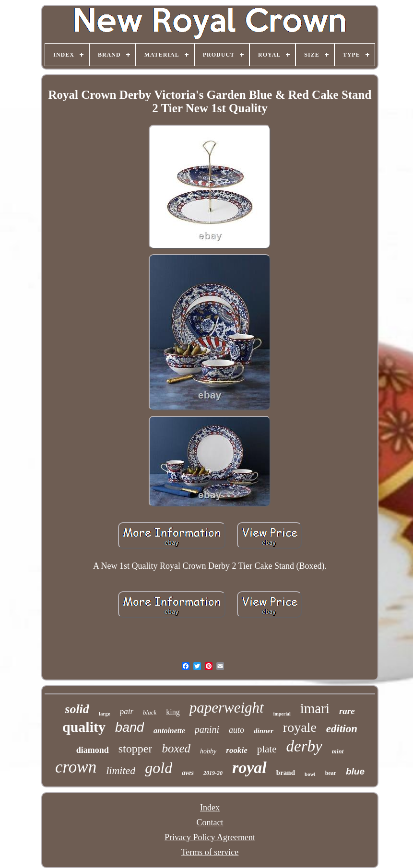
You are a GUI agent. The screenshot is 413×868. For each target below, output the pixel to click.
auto (236, 730)
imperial (282, 714)
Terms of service (210, 852)
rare (347, 711)
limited (121, 770)
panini (207, 729)
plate (267, 749)
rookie (236, 750)
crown (76, 767)
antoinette (169, 731)
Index (210, 808)
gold (159, 768)
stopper (136, 749)
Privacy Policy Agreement (210, 837)
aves (188, 773)
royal (249, 768)
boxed (176, 748)
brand (286, 773)
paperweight (227, 708)
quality (84, 727)
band (130, 727)
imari (315, 708)
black (150, 712)
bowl (310, 774)
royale (300, 727)
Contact (210, 822)
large (105, 714)
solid (77, 709)
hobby (208, 751)
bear (331, 773)
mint (338, 751)
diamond (93, 750)
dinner (264, 731)
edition (342, 729)
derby (304, 746)
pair (127, 711)
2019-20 (213, 773)
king (173, 712)
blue (355, 771)
